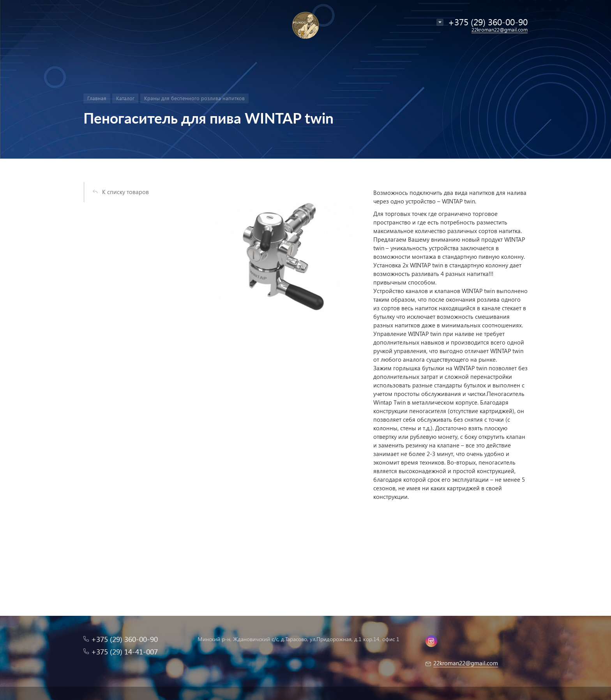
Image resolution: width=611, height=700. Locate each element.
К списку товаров (125, 192)
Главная (97, 98)
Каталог (125, 98)
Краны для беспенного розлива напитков (194, 98)
